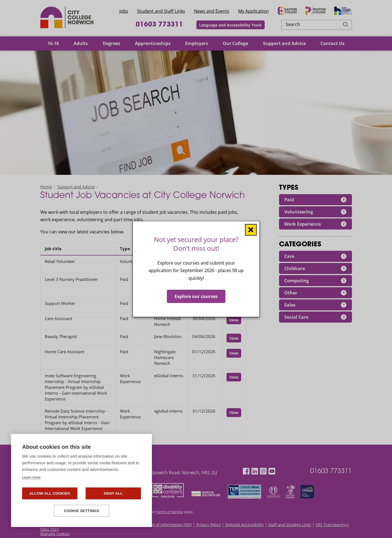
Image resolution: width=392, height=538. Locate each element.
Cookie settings (81, 511)
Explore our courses (196, 296)
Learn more (31, 477)
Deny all (113, 493)
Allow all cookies (50, 493)
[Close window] (251, 230)
